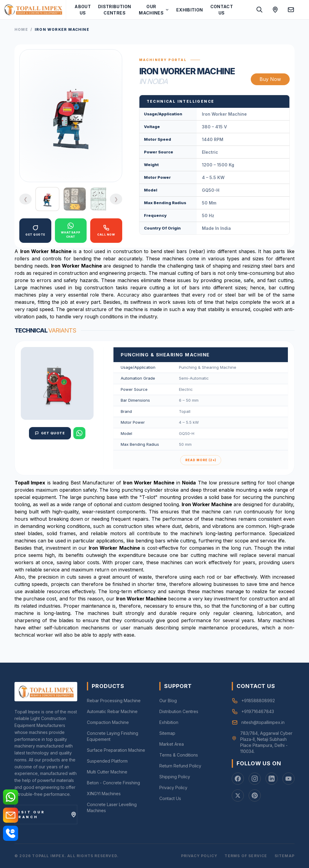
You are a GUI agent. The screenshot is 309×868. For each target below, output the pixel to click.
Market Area (172, 744)
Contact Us (222, 10)
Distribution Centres (115, 10)
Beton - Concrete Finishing (113, 783)
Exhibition (190, 10)
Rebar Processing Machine (114, 701)
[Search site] (260, 10)
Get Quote (50, 433)
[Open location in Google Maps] (275, 10)
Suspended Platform (107, 761)
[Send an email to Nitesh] (291, 10)
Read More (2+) (201, 460)
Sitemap (167, 733)
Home (21, 29)
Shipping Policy (175, 777)
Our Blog (168, 701)
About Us (83, 10)
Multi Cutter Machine (107, 772)
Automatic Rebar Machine (112, 711)
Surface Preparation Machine (116, 750)
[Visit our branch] (46, 815)
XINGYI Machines (104, 794)
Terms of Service (246, 856)
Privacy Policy (173, 788)
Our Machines (154, 10)
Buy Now (270, 79)
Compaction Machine (108, 722)
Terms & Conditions (179, 755)
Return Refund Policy (180, 766)
